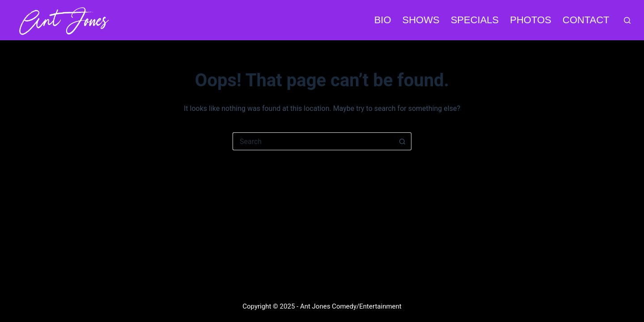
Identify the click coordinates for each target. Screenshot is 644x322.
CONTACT (586, 20)
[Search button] (402, 141)
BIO (383, 20)
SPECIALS (475, 20)
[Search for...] (313, 141)
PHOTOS (531, 20)
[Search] (627, 20)
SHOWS (421, 20)
